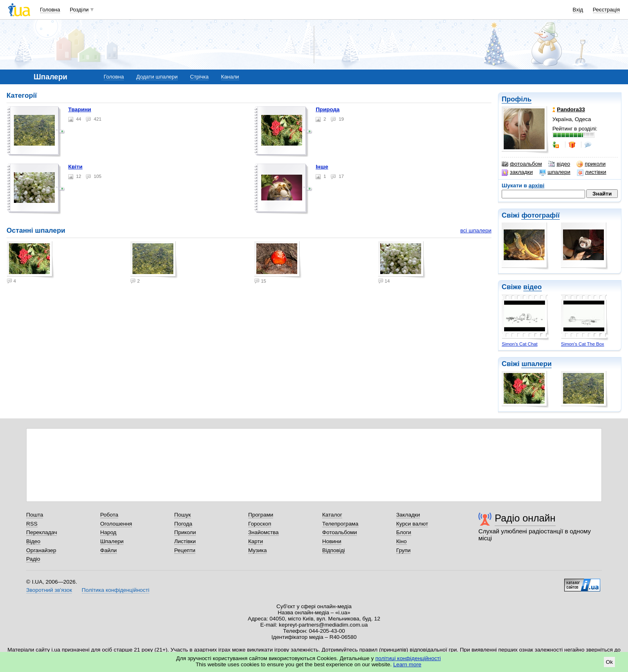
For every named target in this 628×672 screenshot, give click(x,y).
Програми (261, 515)
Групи (403, 550)
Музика (257, 550)
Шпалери (112, 541)
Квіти (75, 167)
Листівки (185, 541)
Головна (50, 10)
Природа (327, 109)
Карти (256, 541)
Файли (109, 550)
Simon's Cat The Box (582, 344)
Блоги (404, 532)
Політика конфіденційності (116, 590)
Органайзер (41, 550)
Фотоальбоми (340, 532)
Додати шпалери (157, 77)
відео (559, 164)
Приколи (185, 532)
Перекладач (41, 532)
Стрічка (199, 77)
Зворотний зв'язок (49, 590)
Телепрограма (340, 524)
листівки (592, 172)
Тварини (80, 109)
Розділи (79, 10)
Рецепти (185, 550)
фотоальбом (522, 164)
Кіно (401, 541)
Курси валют (412, 524)
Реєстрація (606, 10)
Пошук (183, 515)
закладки (517, 172)
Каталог (332, 515)
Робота (109, 515)
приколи (591, 164)
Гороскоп (260, 524)
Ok (609, 662)
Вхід (578, 10)
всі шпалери (476, 230)
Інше (322, 167)
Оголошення (116, 524)
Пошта (35, 515)
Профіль (517, 99)
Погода (183, 524)
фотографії (540, 215)
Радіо (33, 559)
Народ (108, 532)
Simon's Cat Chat (519, 344)
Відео (33, 541)
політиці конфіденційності (408, 658)
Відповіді (334, 550)
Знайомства (264, 532)
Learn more (407, 664)
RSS (32, 524)
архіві (537, 185)
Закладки (408, 515)
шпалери (555, 172)
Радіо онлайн (525, 518)
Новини (332, 541)
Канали (230, 77)
